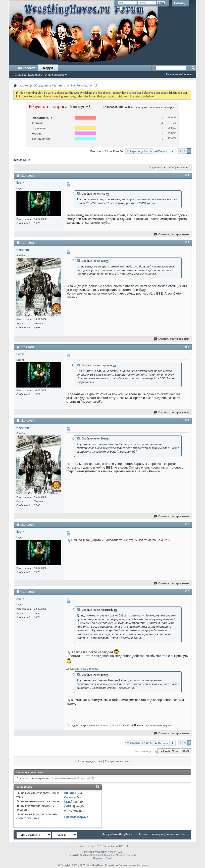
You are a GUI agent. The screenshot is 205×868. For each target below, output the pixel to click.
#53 (187, 347)
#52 (187, 242)
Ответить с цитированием (172, 235)
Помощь (180, 3)
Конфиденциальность (164, 834)
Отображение (177, 167)
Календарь (35, 75)
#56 (187, 591)
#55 (187, 524)
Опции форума (54, 75)
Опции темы (156, 167)
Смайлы (70, 797)
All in (26, 160)
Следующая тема (117, 761)
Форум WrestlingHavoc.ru (120, 834)
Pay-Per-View (79, 85)
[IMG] (68, 802)
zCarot (108, 858)
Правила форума (76, 817)
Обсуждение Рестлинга (49, 85)
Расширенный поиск (178, 74)
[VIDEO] (70, 806)
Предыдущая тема (89, 761)
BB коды (70, 793)
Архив (143, 834)
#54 (187, 420)
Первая (161, 151)
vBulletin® (102, 852)
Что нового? (26, 68)
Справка (20, 75)
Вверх (186, 751)
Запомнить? (128, 9)
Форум (48, 68)
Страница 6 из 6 (141, 151)
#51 (187, 175)
